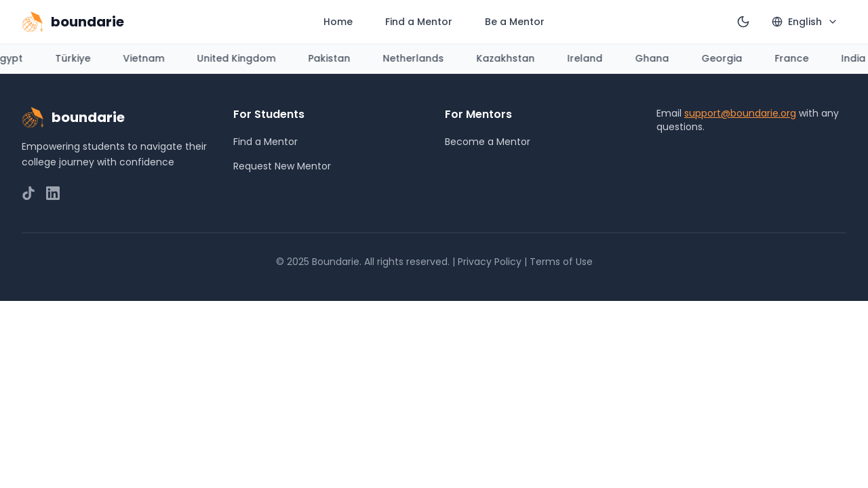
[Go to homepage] (73, 22)
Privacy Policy (490, 262)
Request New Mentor (282, 166)
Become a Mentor (488, 142)
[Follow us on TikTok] (28, 193)
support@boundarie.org (740, 113)
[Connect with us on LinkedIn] (53, 193)
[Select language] (805, 22)
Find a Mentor (419, 22)
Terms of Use (561, 262)
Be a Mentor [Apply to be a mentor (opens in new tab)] (515, 22)
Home (338, 22)
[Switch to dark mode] (743, 22)
